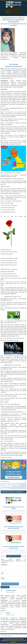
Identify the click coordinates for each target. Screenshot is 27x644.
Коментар (4, 565)
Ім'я (3, 573)
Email (3, 578)
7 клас (4, 485)
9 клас (8, 485)
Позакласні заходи (7, 487)
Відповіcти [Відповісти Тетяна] (3, 632)
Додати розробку (14, 12)
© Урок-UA (7, 636)
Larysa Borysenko (11, 590)
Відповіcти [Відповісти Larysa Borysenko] (3, 611)
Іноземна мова (15, 485)
